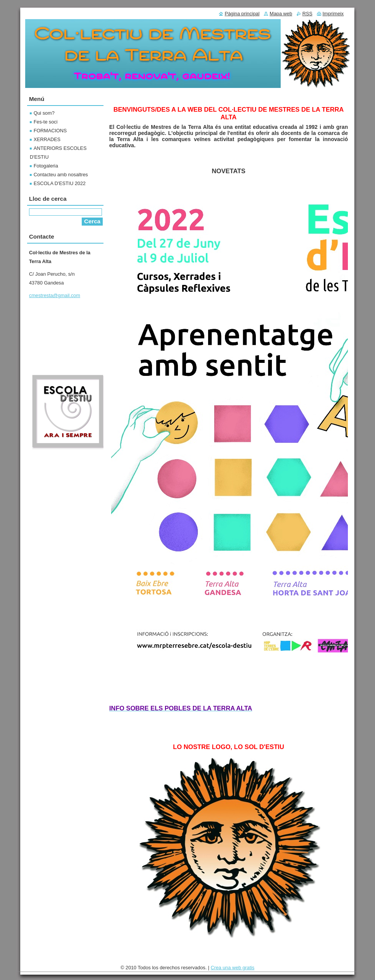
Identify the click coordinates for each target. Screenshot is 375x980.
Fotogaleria (46, 166)
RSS (307, 14)
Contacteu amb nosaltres (61, 175)
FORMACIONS (50, 131)
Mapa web (281, 14)
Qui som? (44, 113)
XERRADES (47, 139)
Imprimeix (333, 14)
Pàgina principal (242, 14)
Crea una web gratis (233, 968)
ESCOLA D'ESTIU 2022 (60, 183)
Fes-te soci (46, 122)
